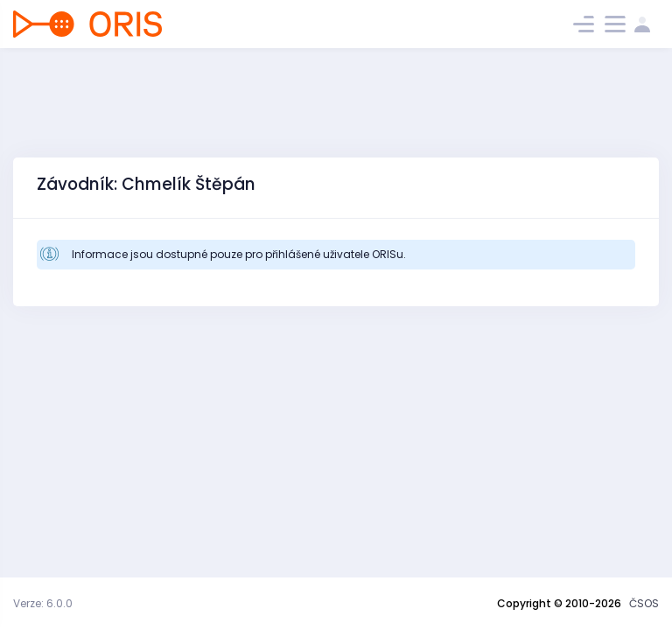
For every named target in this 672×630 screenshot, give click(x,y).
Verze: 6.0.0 (43, 603)
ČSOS (644, 603)
